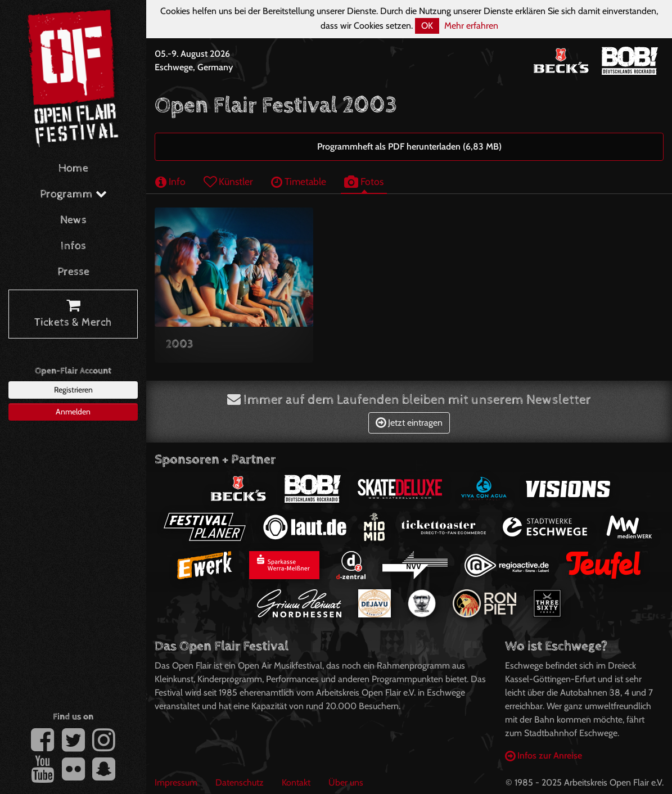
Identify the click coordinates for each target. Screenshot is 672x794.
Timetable (299, 181)
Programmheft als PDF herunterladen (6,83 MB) (409, 146)
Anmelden (73, 412)
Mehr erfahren (471, 26)
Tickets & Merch (73, 314)
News (73, 220)
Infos (73, 246)
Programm (73, 194)
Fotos (364, 181)
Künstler (228, 181)
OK (427, 26)
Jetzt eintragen (409, 423)
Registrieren (73, 390)
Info (170, 181)
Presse (73, 272)
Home (73, 168)
